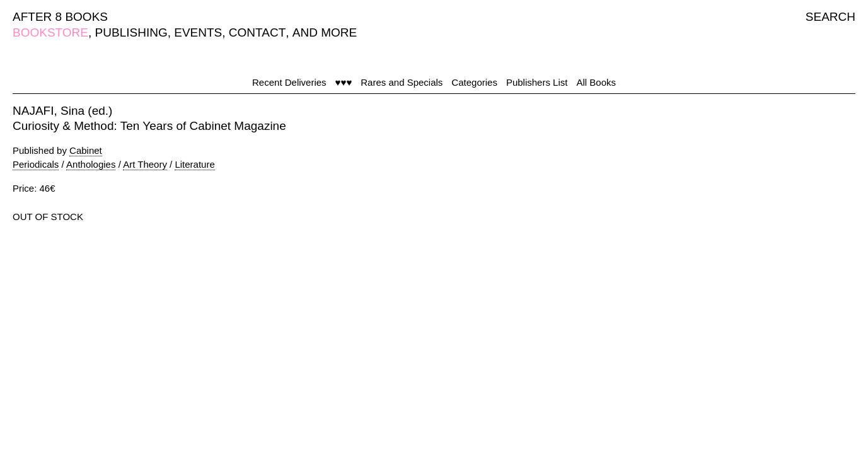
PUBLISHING (131, 32)
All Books (596, 82)
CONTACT (257, 32)
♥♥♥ (344, 82)
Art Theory (145, 164)
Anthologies (91, 164)
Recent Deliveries (289, 82)
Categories (474, 82)
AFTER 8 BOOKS (60, 17)
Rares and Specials (402, 82)
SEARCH (830, 17)
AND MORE (325, 32)
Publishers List (537, 82)
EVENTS (198, 32)
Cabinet (86, 150)
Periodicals (36, 164)
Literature (194, 164)
